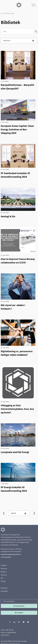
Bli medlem (19, 613)
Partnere (4, 575)
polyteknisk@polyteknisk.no (11, 554)
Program (4, 565)
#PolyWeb (4, 591)
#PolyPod (4, 588)
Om (2, 578)
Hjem (3, 14)
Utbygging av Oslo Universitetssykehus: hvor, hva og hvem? (17, 409)
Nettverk (4, 569)
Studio (3, 581)
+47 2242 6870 (6, 557)
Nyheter (4, 572)
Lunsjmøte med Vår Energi (15, 452)
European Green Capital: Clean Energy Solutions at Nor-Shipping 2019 (17, 130)
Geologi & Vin (8, 216)
